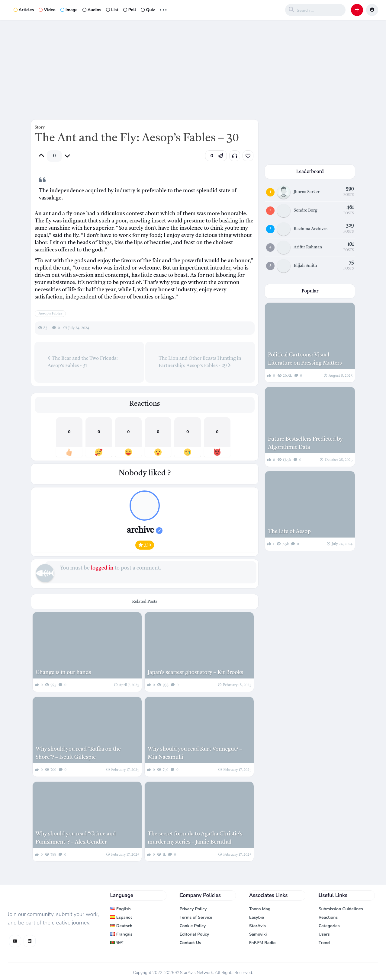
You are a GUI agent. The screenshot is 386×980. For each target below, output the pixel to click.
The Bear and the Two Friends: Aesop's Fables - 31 (83, 362)
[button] (357, 10)
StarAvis (257, 926)
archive (145, 531)
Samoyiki (258, 934)
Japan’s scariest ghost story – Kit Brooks (195, 672)
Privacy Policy (193, 909)
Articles (24, 10)
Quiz (148, 10)
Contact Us (190, 943)
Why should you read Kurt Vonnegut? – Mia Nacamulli (195, 753)
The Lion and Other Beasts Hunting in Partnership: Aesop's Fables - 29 (200, 362)
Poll (130, 10)
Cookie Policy (193, 926)
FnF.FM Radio (262, 943)
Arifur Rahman (308, 247)
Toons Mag (260, 909)
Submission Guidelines (341, 909)
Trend (324, 943)
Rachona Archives (310, 229)
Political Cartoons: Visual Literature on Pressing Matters (305, 359)
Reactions (328, 917)
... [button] (163, 9)
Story (40, 127)
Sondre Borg (305, 210)
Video (47, 10)
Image (69, 10)
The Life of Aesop (289, 531)
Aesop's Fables (50, 314)
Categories (329, 926)
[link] (248, 156)
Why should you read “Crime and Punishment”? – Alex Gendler (76, 838)
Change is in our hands (63, 672)
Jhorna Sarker (306, 192)
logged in (102, 568)
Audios (92, 10)
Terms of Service (196, 917)
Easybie (257, 917)
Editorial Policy (195, 934)
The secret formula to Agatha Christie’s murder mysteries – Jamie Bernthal (195, 838)
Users (324, 934)
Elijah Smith (305, 266)
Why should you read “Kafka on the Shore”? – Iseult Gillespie (78, 753)
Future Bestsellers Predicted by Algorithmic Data (305, 443)
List (112, 10)
